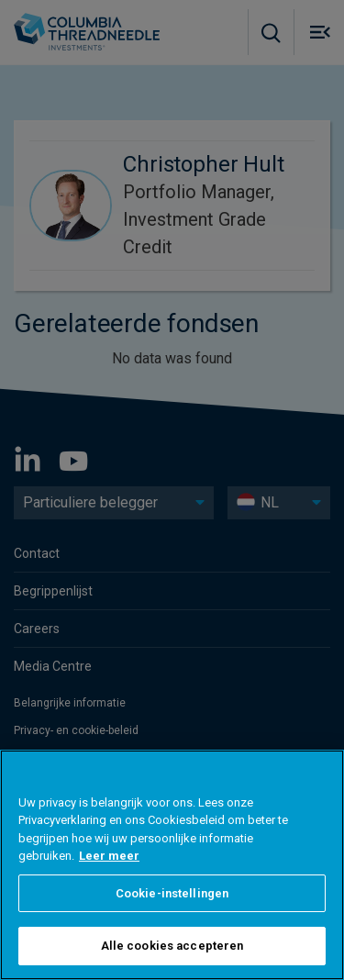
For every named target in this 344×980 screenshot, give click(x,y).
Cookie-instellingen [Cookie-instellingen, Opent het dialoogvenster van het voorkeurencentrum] (172, 893)
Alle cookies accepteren (172, 946)
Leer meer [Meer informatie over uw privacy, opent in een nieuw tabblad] (109, 856)
